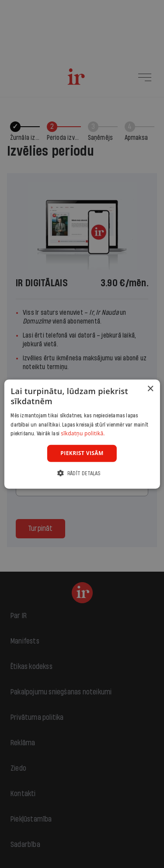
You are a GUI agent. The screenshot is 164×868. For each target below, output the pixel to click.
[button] (82, 473)
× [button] (150, 389)
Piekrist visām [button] (82, 453)
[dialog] (82, 434)
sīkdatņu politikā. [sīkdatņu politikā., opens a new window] (83, 433)
